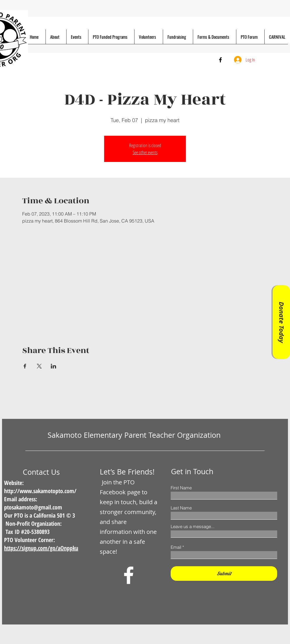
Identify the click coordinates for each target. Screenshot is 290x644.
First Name (181, 488)
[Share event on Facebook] (25, 366)
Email (176, 547)
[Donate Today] (281, 322)
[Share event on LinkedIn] (54, 366)
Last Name (181, 508)
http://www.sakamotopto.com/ (40, 491)
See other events (145, 152)
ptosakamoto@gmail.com (33, 507)
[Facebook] (220, 60)
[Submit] (224, 574)
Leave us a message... (193, 526)
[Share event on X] (39, 366)
